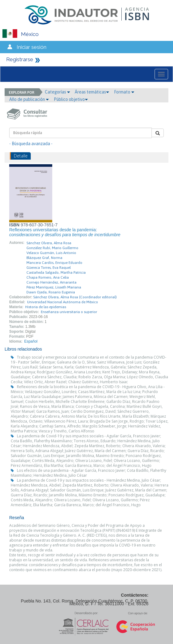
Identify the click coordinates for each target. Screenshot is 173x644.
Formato (124, 92)
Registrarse (20, 59)
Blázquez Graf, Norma (44, 258)
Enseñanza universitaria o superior (69, 312)
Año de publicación (29, 99)
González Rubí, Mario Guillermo (52, 248)
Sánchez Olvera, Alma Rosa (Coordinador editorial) (75, 297)
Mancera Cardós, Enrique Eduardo (54, 263)
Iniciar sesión (31, 47)
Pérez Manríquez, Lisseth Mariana (54, 287)
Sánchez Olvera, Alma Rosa (49, 243)
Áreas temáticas (92, 92)
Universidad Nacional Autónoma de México (63, 302)
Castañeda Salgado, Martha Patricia (56, 272)
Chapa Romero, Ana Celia (48, 277)
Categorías (57, 92)
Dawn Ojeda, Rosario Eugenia (51, 292)
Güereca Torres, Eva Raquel (49, 268)
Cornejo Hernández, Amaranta (51, 282)
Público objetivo (71, 99)
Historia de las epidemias (46, 307)
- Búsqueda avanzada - (31, 144)
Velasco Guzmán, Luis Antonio (51, 253)
